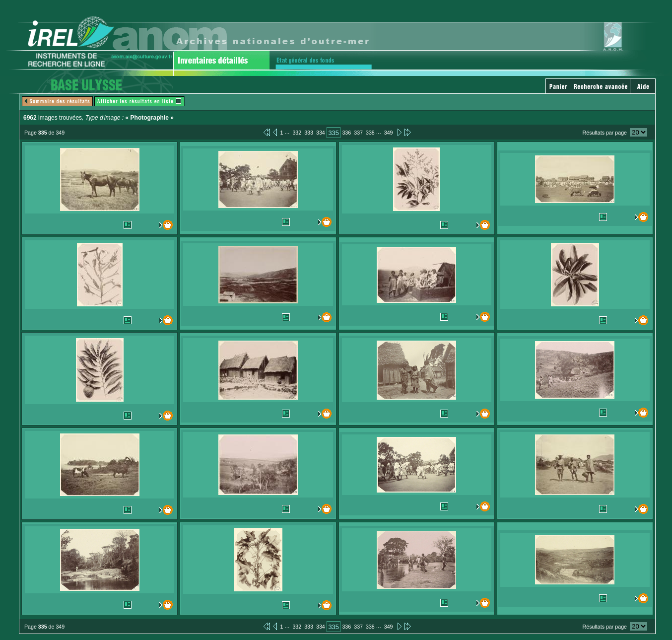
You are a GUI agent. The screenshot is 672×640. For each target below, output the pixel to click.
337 (358, 133)
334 (321, 133)
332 (297, 133)
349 (389, 133)
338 (370, 133)
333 (309, 133)
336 (346, 133)
